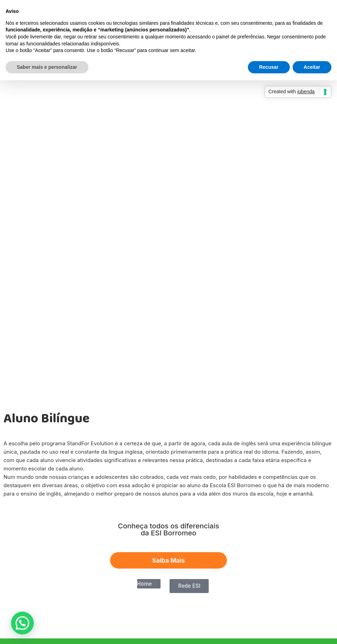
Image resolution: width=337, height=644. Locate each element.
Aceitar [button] (312, 67)
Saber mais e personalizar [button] (47, 67)
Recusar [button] (269, 67)
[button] (13, 626)
